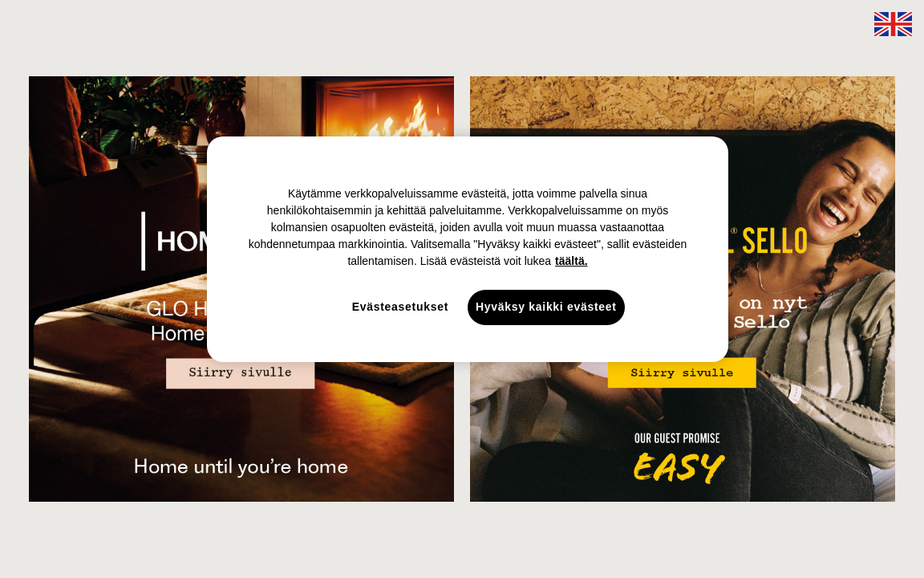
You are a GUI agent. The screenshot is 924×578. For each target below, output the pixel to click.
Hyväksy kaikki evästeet (546, 307)
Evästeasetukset (400, 307)
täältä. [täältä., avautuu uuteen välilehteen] (571, 261)
